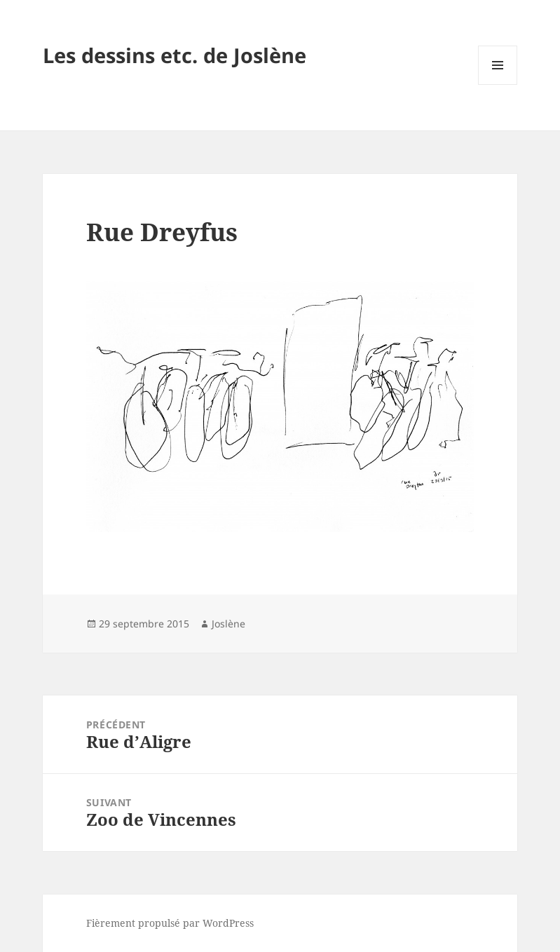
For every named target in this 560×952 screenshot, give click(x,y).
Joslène (228, 624)
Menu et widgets (498, 84)
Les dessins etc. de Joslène (175, 55)
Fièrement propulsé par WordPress (170, 923)
